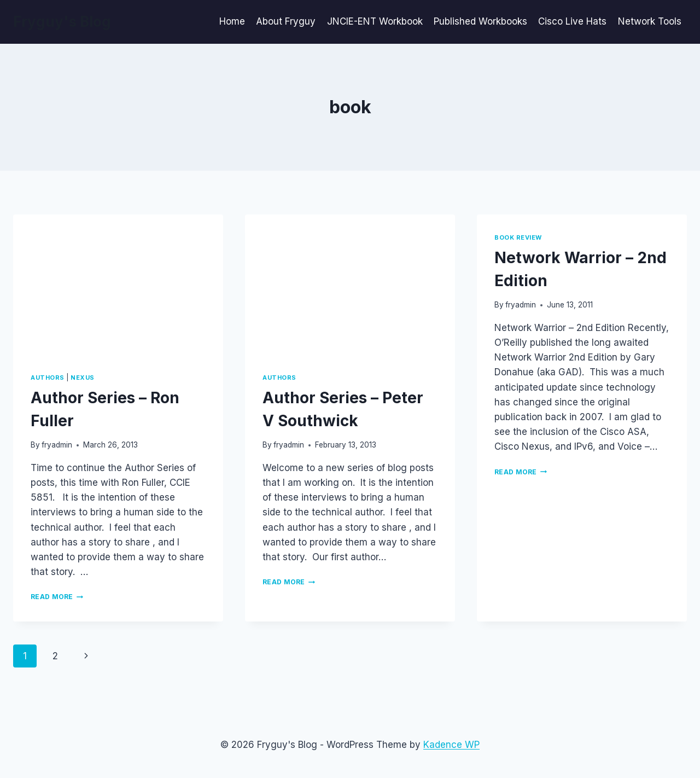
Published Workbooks (480, 21)
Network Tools (650, 21)
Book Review (518, 237)
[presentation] (118, 285)
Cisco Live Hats (572, 21)
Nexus (83, 378)
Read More (57, 597)
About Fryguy (286, 21)
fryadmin (57, 445)
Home (232, 21)
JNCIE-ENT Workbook (375, 21)
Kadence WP (451, 745)
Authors (48, 378)
